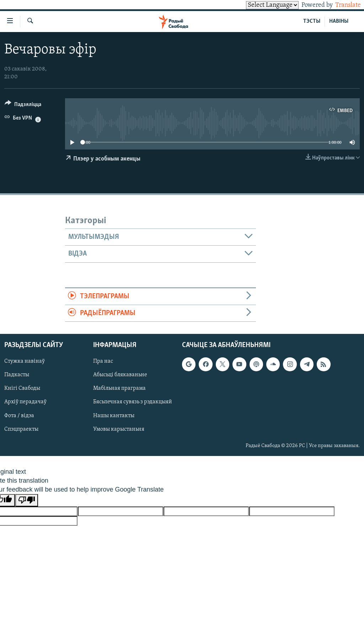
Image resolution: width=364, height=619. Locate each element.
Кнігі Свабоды (22, 389)
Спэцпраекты (21, 429)
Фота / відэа (19, 416)
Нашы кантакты (114, 416)
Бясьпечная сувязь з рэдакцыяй (133, 402)
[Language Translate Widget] (260, 5)
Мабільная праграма (119, 389)
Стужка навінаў (25, 362)
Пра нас (103, 362)
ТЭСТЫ (312, 21)
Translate (341, 5)
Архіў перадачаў (25, 402)
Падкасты (17, 375)
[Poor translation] (27, 500)
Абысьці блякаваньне (120, 375)
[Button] (23, 106)
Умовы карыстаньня (119, 429)
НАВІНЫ (339, 21)
